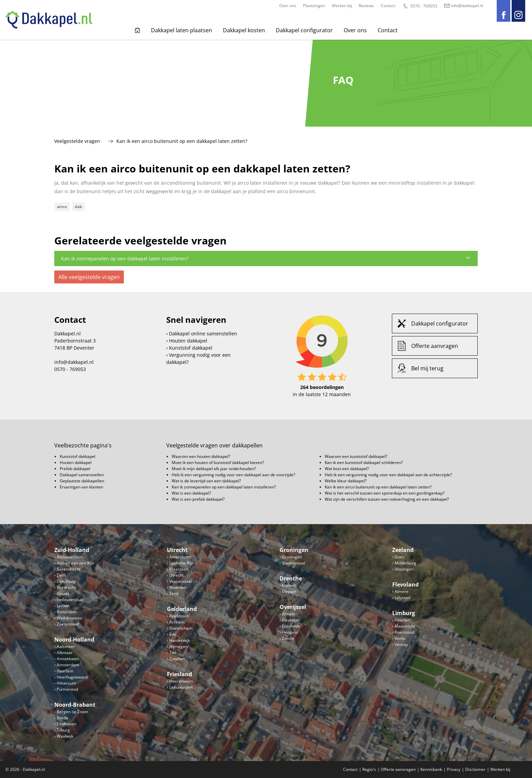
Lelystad (402, 598)
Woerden (178, 587)
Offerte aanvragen (435, 346)
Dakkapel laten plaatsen (182, 30)
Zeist (174, 594)
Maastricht (405, 626)
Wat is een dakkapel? (191, 493)
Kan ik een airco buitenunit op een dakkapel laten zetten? (378, 487)
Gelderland (182, 609)
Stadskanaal (293, 563)
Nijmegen (178, 646)
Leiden (63, 606)
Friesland (179, 674)
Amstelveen (68, 659)
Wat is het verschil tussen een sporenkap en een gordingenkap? (385, 493)
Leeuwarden (181, 687)
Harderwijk (180, 640)
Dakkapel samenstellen (82, 475)
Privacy (454, 769)
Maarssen (179, 569)
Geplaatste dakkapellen (82, 481)
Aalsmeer (66, 646)
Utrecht (177, 550)
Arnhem (177, 622)
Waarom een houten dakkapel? (201, 456)
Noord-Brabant (75, 705)
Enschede (291, 626)
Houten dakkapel (188, 341)
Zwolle (288, 638)
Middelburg (405, 563)
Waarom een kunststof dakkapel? (356, 456)
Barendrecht (69, 569)
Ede (173, 634)
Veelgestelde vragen (77, 141)
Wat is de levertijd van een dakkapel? (206, 481)
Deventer (291, 620)
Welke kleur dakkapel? (346, 481)
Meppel (289, 591)
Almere (402, 591)
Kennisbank (431, 769)
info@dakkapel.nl (464, 6)
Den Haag (66, 581)
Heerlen (402, 620)
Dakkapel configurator (304, 30)
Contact (388, 6)
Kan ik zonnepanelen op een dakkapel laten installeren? (266, 258)
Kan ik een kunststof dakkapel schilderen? (364, 462)
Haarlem (65, 671)
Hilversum (66, 683)
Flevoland (405, 585)
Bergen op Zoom (72, 712)
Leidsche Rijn (182, 563)
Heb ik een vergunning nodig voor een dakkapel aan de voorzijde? (233, 475)
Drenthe (291, 578)
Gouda (63, 594)
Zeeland (403, 550)
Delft (61, 575)
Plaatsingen (314, 6)
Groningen (294, 550)
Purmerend (67, 689)
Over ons (288, 6)
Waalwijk (65, 736)
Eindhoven (66, 724)
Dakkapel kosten (244, 30)
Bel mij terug (427, 368)
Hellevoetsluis (70, 600)
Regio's (369, 769)
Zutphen (177, 659)
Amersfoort (180, 557)
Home (137, 30)
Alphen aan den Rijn (75, 563)
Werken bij (342, 6)
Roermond (404, 632)
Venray (401, 644)
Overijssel (293, 607)
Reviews (366, 6)
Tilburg (63, 730)
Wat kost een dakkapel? (347, 469)
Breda (62, 718)
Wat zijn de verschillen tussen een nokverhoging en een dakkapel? (387, 499)
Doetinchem (181, 628)
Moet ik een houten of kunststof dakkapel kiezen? (218, 462)
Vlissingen (404, 569)
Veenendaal (180, 581)
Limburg (404, 613)
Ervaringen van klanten (81, 487)
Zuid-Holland (72, 550)
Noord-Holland (74, 640)
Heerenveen (181, 681)
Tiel (173, 653)
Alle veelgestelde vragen (89, 277)
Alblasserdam (70, 557)
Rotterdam (67, 612)
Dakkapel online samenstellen (203, 334)
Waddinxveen (69, 618)
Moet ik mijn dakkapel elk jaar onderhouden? (214, 469)
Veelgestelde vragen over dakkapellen (214, 445)
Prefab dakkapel (75, 469)
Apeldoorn (179, 616)
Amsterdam (68, 665)
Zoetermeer (68, 624)
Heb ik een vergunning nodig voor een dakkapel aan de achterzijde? (388, 475)
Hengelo (290, 632)
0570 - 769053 (420, 6)
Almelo (289, 614)
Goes (400, 557)
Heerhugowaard (72, 677)
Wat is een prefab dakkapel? (198, 499)
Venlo (400, 638)
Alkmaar (65, 653)
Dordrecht (66, 587)
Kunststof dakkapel (191, 348)
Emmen (289, 585)
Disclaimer (475, 769)
